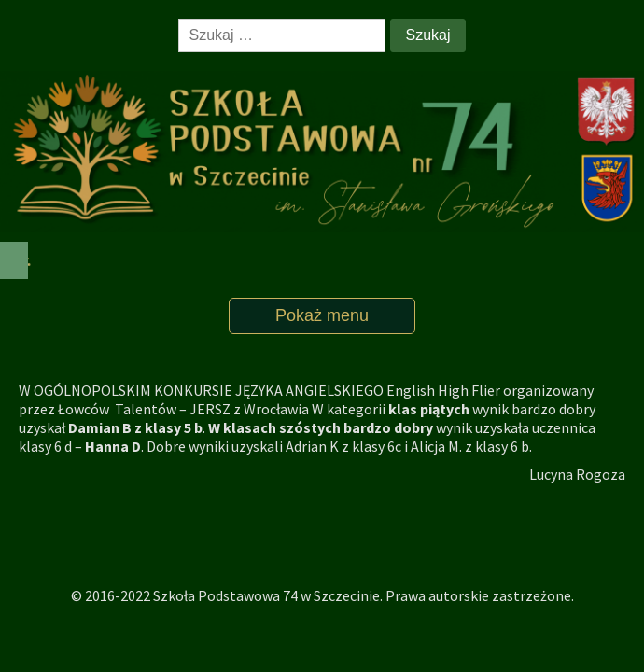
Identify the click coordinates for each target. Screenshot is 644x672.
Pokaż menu (322, 315)
